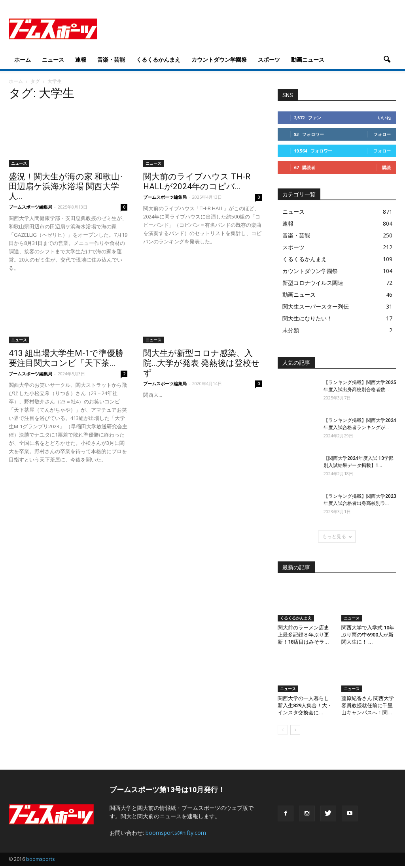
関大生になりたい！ (307, 318)
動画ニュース (308, 59)
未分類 (291, 330)
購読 (386, 167)
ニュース (53, 59)
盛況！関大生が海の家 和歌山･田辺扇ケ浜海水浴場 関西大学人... (66, 186)
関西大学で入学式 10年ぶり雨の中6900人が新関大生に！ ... (368, 635)
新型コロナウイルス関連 (313, 283)
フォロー (382, 134)
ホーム (23, 59)
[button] (387, 60)
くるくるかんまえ (158, 59)
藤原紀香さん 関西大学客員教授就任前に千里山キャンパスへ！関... (368, 705)
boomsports (40, 859)
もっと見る (337, 536)
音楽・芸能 (111, 59)
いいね (384, 118)
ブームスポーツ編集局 (30, 207)
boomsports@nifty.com (176, 833)
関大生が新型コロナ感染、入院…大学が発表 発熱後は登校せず (202, 363)
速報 (81, 59)
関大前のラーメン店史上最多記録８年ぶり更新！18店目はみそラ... (303, 635)
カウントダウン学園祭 (219, 59)
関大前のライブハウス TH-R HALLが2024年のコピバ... (197, 182)
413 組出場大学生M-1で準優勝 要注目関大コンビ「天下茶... (66, 358)
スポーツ (269, 59)
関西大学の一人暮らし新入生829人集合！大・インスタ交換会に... (305, 705)
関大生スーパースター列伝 (316, 306)
